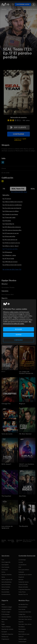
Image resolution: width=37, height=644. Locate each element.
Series (4, 9)
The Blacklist (24, 526)
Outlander (21, 572)
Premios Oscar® (23, 585)
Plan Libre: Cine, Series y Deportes (25, 621)
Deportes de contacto (7, 629)
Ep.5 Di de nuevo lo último (11, 211)
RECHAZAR (18, 329)
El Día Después (6, 614)
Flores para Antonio (24, 570)
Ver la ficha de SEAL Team (19, 192)
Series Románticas (6, 582)
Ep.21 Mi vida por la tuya (10, 262)
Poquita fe (21, 577)
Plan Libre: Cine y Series (25, 624)
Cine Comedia (5, 567)
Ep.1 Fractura (7, 199)
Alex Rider (23, 496)
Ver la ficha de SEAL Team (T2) (12, 269)
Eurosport (4, 632)
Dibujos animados (23, 587)
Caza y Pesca (22, 592)
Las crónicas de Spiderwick (7, 527)
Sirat (20, 567)
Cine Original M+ (6, 562)
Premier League (6, 612)
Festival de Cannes (24, 582)
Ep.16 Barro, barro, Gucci (11, 246)
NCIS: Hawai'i (6, 464)
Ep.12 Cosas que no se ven (11, 233)
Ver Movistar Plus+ (23, 604)
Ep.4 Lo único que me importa (12, 208)
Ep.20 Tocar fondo (8, 258)
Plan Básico (22, 627)
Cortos (3, 572)
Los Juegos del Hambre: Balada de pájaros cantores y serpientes (26, 373)
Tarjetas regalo (23, 639)
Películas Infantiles (7, 575)
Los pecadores (22, 565)
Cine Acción (5, 570)
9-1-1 (3, 372)
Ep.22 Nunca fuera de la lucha (12, 265)
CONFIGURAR (18, 340)
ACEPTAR (19, 335)
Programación (5, 639)
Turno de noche (7, 434)
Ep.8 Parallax (7, 221)
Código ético (22, 614)
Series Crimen (5, 589)
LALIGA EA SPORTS (6, 609)
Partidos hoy (5, 637)
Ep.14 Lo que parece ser (10, 240)
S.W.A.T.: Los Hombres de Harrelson (27, 465)
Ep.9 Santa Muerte (8, 224)
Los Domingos (22, 560)
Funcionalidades (23, 607)
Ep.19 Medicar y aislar (9, 255)
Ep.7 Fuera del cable (9, 217)
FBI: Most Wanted (25, 434)
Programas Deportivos (24, 589)
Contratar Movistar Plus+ (25, 617)
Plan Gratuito (22, 629)
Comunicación (22, 642)
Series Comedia (6, 587)
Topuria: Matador (6, 627)
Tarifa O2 (21, 637)
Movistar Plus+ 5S (23, 594)
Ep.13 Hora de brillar (9, 236)
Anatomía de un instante (25, 575)
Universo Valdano (6, 617)
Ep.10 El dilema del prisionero (12, 227)
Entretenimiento (6, 594)
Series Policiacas (6, 585)
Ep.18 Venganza (7, 252)
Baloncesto (5, 619)
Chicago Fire (6, 404)
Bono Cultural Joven (24, 634)
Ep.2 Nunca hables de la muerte (13, 202)
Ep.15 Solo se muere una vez (11, 243)
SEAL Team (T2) (18, 189)
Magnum (22, 404)
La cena (21, 562)
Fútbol (18, 9)
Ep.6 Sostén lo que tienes (10, 214)
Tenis (3, 622)
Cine (11, 9)
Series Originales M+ (7, 580)
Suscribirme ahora (23, 4)
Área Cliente (22, 609)
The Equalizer (6, 496)
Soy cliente (18, 127)
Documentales (5, 592)
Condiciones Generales (25, 612)
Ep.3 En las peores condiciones (12, 205)
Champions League (7, 607)
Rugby (3, 624)
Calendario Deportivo (7, 634)
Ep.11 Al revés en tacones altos (12, 230)
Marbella (21, 580)
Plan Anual (21, 632)
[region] (18, 322)
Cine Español (5, 565)
